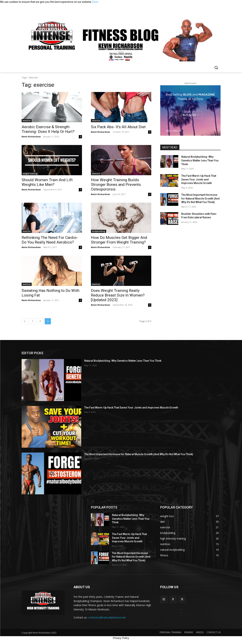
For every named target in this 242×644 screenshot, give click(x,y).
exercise (27, 121)
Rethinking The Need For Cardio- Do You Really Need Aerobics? (50, 240)
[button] (216, 68)
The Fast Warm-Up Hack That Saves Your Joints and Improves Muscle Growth (199, 179)
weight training (30, 174)
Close (95, 2)
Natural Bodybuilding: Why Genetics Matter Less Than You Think (200, 160)
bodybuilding (99, 231)
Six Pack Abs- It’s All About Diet (118, 127)
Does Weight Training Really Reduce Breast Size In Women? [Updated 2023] (118, 295)
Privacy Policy (121, 638)
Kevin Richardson (31, 137)
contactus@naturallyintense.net (107, 617)
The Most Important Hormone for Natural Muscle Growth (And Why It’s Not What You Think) (200, 198)
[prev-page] (25, 321)
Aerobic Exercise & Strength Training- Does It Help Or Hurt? (48, 129)
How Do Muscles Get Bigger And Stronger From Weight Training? (119, 240)
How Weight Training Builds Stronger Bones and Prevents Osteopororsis (116, 185)
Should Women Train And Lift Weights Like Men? (47, 182)
